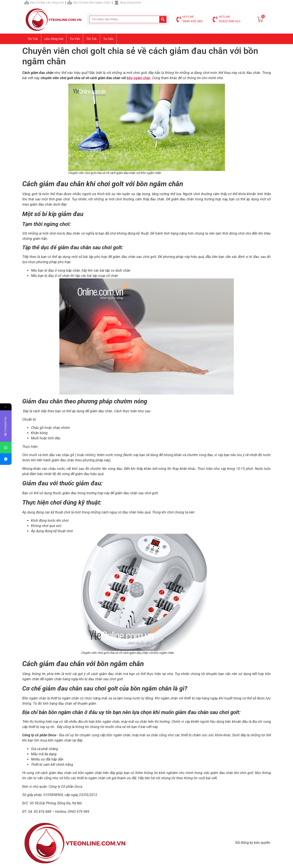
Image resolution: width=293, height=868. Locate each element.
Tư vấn (75, 39)
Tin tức (33, 39)
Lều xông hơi (54, 39)
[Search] (163, 19)
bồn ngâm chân (139, 78)
